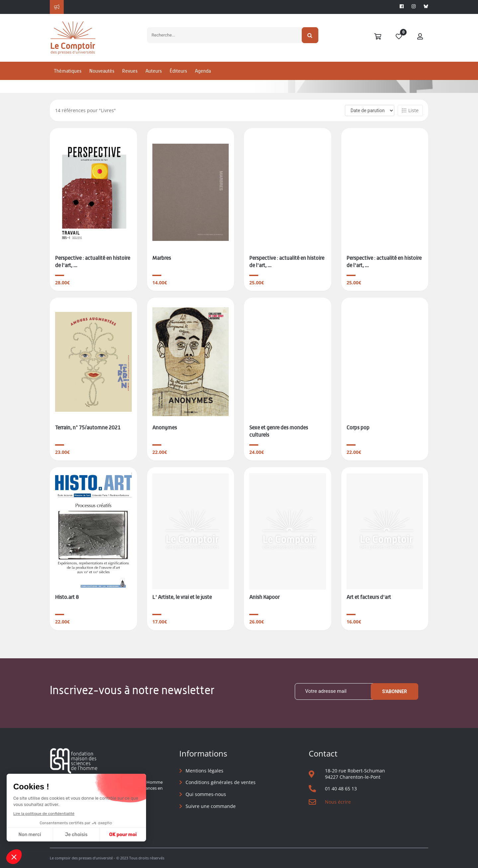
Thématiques (68, 71)
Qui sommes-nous (206, 794)
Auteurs (154, 71)
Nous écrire (338, 802)
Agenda (203, 71)
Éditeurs (178, 71)
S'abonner (395, 691)
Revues (130, 71)
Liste (410, 110)
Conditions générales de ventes (221, 782)
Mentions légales (204, 771)
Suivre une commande (211, 806)
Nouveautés (102, 71)
